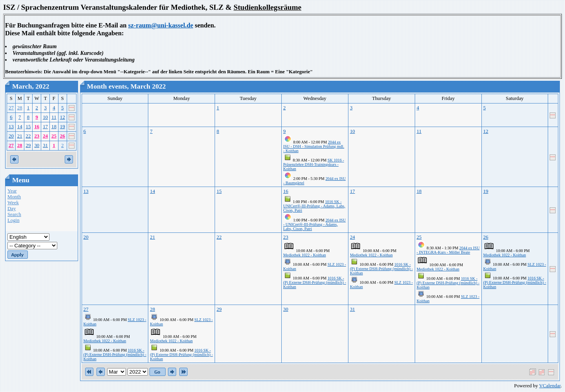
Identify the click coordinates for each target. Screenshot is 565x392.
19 (63, 127)
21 (20, 136)
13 (11, 127)
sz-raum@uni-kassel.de (161, 25)
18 (54, 127)
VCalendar (550, 386)
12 (63, 117)
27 (11, 108)
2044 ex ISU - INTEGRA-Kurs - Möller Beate (448, 250)
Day (12, 209)
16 (37, 127)
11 (54, 117)
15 (28, 127)
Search (14, 214)
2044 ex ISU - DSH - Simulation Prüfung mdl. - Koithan (314, 146)
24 (45, 136)
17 (45, 127)
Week (13, 203)
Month (14, 197)
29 (28, 145)
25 (54, 136)
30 (37, 145)
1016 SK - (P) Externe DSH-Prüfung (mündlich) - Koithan (315, 282)
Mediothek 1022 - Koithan (305, 255)
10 (45, 117)
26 (63, 136)
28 (20, 108)
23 (37, 136)
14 (20, 127)
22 (28, 136)
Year (12, 191)
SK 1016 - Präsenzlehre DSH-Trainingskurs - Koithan (314, 164)
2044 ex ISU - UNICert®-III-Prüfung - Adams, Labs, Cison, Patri (314, 224)
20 (11, 136)
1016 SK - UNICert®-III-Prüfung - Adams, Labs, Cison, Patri (314, 206)
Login (14, 220)
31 (45, 145)
